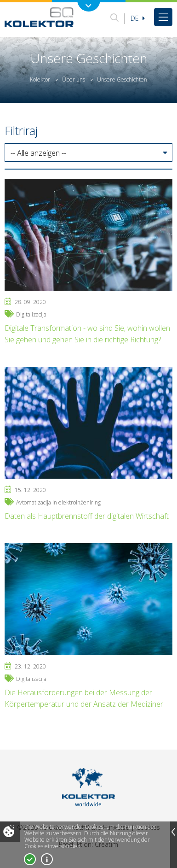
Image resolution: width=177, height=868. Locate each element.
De (138, 18)
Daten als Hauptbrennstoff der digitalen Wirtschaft (87, 516)
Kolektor (40, 79)
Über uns (74, 79)
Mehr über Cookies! (47, 859)
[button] (88, 153)
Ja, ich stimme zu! (30, 859)
